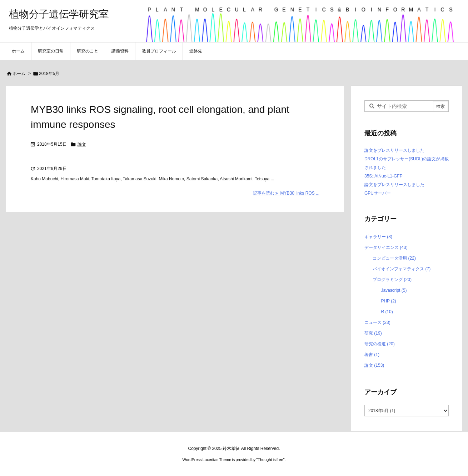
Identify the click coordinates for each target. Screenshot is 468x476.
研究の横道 (380, 344)
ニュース (377, 322)
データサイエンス (386, 247)
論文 (82, 144)
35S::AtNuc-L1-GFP (384, 176)
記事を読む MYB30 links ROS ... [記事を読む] (286, 193)
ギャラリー (378, 237)
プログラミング (392, 280)
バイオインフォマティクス (402, 269)
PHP (388, 301)
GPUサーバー (378, 193)
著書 (372, 355)
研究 (373, 333)
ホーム (19, 74)
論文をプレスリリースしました (394, 150)
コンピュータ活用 (394, 258)
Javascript (394, 290)
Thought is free (270, 460)
